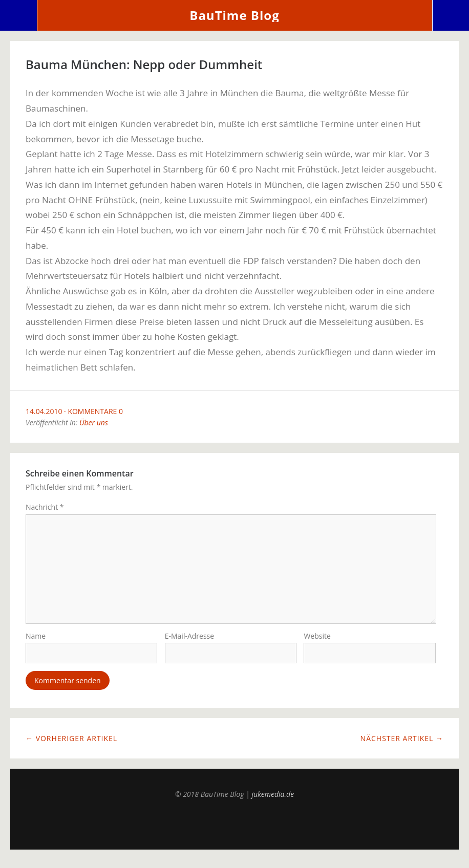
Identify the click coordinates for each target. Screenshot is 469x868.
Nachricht (45, 507)
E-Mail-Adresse (189, 644)
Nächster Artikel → (402, 746)
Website (317, 644)
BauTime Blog (234, 15)
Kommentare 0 (95, 411)
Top (234, 832)
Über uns (94, 422)
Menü (19, 15)
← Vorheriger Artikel (71, 746)
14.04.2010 (44, 411)
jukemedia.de (273, 802)
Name (36, 644)
